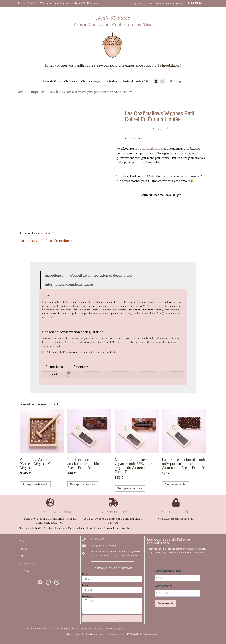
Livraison (178, 4)
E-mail (86, 585)
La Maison (112, 81)
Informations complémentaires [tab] (69, 284)
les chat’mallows (147, 148)
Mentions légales (115, 628)
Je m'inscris (165, 603)
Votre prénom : (164, 586)
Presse (142, 4)
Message (87, 596)
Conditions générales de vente (85, 628)
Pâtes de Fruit (51, 81)
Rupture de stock (44, 92)
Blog (134, 4)
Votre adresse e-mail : (169, 571)
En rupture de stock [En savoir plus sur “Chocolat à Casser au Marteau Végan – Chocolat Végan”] (35, 484)
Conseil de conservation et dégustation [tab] (101, 275)
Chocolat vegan (91, 81)
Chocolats (71, 81)
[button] (163, 81)
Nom (85, 574)
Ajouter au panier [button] (176, 484)
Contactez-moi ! (162, 4)
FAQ (150, 4)
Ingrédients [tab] (54, 275)
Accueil (23, 92)
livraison (49, 233)
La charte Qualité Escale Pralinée (46, 241)
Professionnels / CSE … (137, 81)
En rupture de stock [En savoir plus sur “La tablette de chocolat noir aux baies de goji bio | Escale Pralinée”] (83, 484)
